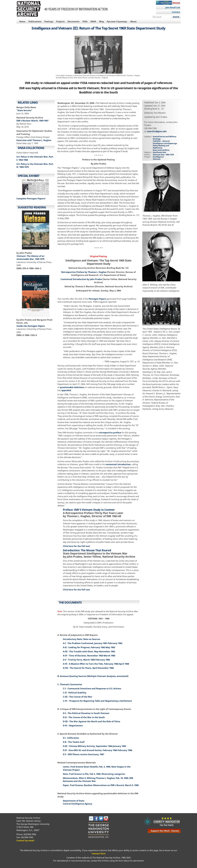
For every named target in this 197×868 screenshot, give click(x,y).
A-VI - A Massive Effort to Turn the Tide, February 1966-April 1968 (96, 664)
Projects (60, 21)
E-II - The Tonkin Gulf (74, 742)
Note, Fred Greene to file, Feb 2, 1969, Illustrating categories (94, 774)
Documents (73, 21)
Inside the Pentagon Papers (31, 326)
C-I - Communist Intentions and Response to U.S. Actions (92, 688)
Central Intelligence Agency (78, 804)
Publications (35, 21)
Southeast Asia (159, 152)
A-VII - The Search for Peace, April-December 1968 (88, 668)
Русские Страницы (117, 21)
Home (22, 21)
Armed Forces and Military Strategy (165, 138)
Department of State (74, 801)
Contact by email (25, 840)
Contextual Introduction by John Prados (81, 279)
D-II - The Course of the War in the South (84, 717)
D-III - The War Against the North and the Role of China (92, 721)
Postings (49, 21)
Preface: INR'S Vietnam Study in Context (89, 510)
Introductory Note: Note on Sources (81, 639)
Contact (176, 12)
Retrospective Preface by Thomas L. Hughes (84, 272)
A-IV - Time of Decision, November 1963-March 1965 (89, 656)
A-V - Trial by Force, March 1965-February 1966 (86, 660)
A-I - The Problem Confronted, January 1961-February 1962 (93, 643)
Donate (176, 3)
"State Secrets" (24, 110)
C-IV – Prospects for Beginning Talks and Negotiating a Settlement (97, 701)
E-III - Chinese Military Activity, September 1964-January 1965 (94, 746)
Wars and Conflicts (161, 150)
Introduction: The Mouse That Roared (87, 550)
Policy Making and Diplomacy (161, 147)
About (133, 21)
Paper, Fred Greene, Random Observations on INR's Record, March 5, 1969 (101, 785)
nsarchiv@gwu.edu (157, 131)
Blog (102, 21)
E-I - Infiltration (71, 738)
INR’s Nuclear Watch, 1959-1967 (32, 121)
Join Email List (173, 7)
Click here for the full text (76, 546)
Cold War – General (161, 141)
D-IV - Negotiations (73, 725)
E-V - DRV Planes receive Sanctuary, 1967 (84, 754)
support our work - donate (165, 831)
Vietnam (157, 159)
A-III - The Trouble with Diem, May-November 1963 (89, 651)
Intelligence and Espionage (165, 143)
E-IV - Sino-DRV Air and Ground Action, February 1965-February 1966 (98, 750)
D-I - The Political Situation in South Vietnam (86, 713)
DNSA (93, 21)
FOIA (85, 21)
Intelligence (158, 157)
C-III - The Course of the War (78, 697)
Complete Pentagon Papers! (31, 198)
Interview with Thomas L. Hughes (34, 140)
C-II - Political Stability (75, 693)
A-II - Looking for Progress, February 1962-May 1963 (89, 647)
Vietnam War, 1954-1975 (163, 155)
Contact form (99, 853)
